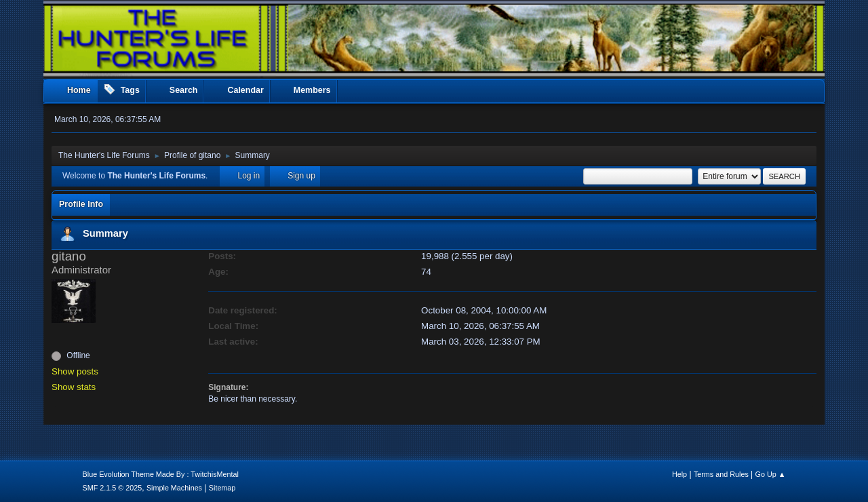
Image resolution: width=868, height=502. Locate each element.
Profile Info (81, 204)
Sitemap (222, 488)
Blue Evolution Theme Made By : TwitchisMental (161, 474)
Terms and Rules (721, 474)
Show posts (75, 371)
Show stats (74, 387)
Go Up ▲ (771, 474)
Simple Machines (174, 488)
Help (679, 474)
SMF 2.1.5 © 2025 (113, 488)
